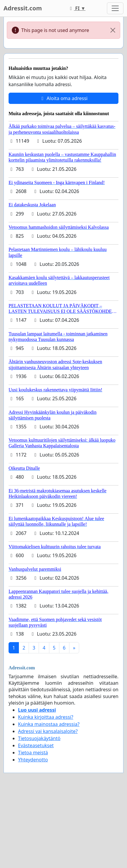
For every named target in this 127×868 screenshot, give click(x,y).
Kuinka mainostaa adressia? (49, 724)
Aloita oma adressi (64, 98)
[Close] (113, 30)
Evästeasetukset (36, 745)
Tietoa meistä (33, 753)
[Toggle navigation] (115, 8)
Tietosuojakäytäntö (39, 738)
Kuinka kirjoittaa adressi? (46, 717)
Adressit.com (23, 8)
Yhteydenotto (33, 760)
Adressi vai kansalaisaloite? (48, 731)
